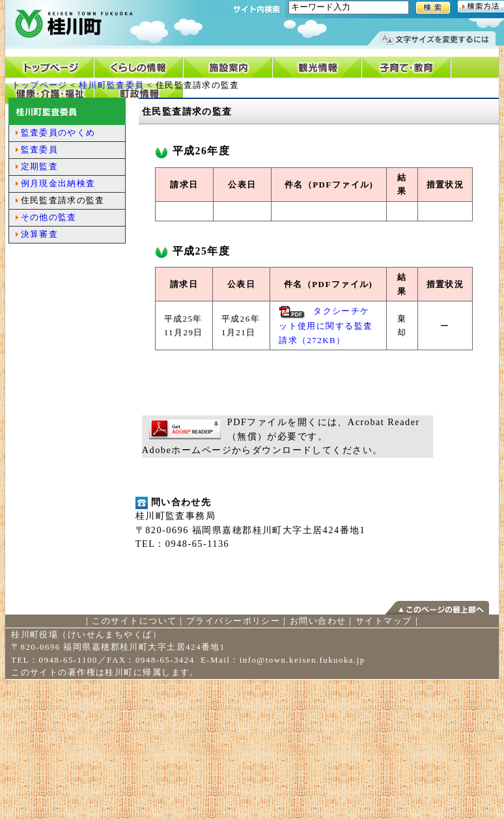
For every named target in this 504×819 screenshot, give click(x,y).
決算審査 (39, 234)
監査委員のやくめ (58, 132)
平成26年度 (192, 151)
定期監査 (39, 166)
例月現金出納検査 (58, 183)
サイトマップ (384, 621)
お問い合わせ (318, 621)
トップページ (40, 85)
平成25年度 (192, 251)
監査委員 (39, 149)
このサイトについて (134, 621)
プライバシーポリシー (233, 621)
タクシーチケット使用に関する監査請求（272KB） (326, 326)
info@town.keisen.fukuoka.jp (302, 660)
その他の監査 (49, 217)
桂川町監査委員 (111, 85)
